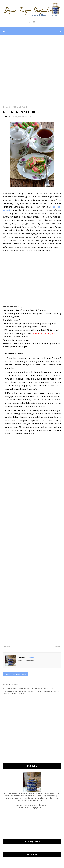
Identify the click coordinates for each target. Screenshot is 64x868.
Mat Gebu (9, 117)
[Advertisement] (32, 70)
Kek (10, 107)
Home (5, 107)
